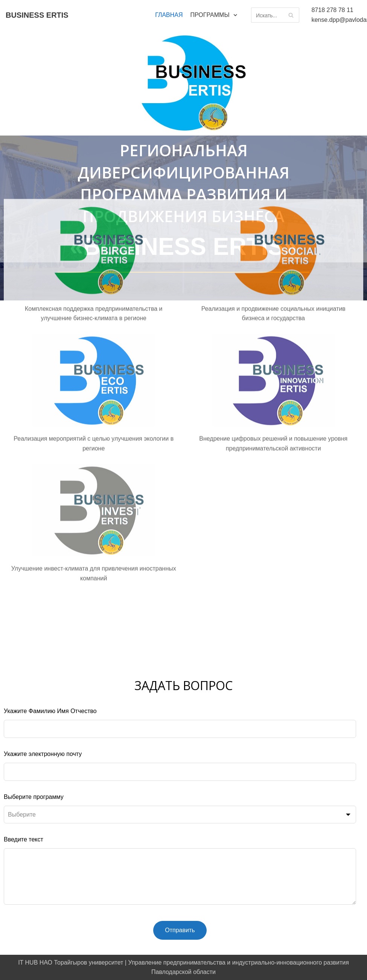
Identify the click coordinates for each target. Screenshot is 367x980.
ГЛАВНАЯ (169, 15)
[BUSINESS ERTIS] (37, 15)
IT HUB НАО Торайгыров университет (71, 962)
